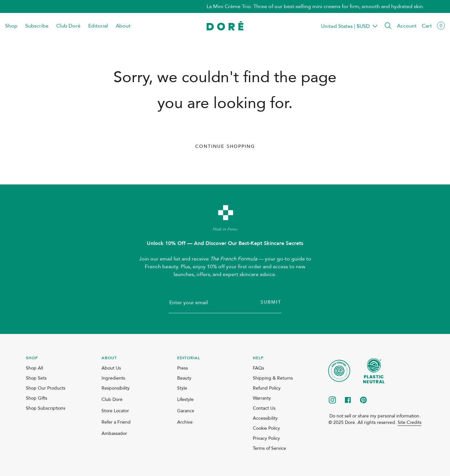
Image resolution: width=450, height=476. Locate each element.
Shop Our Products (46, 388)
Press (182, 368)
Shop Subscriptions (46, 408)
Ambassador (114, 433)
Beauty (184, 378)
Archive (185, 422)
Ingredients (113, 378)
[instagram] (332, 401)
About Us (111, 368)
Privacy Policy (266, 438)
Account (407, 26)
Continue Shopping (225, 146)
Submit (271, 302)
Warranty (262, 398)
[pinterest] (363, 401)
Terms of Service (269, 448)
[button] (388, 26)
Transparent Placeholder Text (345, 26)
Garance (186, 411)
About (123, 26)
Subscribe (37, 26)
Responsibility (116, 388)
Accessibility (265, 418)
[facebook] (348, 401)
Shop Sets (36, 378)
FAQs (258, 368)
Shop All (34, 368)
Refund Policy (267, 388)
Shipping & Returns (273, 378)
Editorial (98, 26)
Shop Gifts (37, 398)
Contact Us (264, 408)
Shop (11, 26)
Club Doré (68, 26)
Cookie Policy (266, 428)
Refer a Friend (116, 422)
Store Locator (115, 411)
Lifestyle (185, 399)
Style (182, 388)
